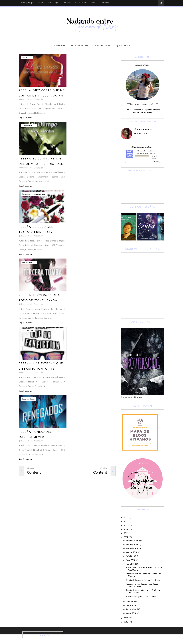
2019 (126, 533)
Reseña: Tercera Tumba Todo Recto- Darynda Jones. (39, 300)
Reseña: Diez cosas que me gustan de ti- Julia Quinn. (144, 569)
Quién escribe (124, 46)
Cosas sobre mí (102, 46)
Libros (41, 3)
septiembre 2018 (134, 548)
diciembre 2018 (133, 540)
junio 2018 (131, 560)
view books (156, 161)
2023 (126, 518)
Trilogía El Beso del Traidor (35, 194)
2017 (126, 618)
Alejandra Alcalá (144, 129)
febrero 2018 (132, 609)
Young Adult (29, 331)
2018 (126, 537)
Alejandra (140, 151)
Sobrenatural (30, 126)
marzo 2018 (131, 605)
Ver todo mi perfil (141, 133)
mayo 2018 (131, 564)
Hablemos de (59, 46)
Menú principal (27, 3)
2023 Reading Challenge (143, 147)
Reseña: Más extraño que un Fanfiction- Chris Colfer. (41, 369)
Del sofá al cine (80, 46)
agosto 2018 (132, 552)
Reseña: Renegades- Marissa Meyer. (142, 596)
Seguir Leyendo (26, 118)
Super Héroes (29, 399)
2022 (126, 521)
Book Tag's (53, 3)
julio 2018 (131, 556)
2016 (126, 622)
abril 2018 (131, 601)
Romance (28, 58)
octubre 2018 (132, 544)
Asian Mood (80, 3)
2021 (126, 525)
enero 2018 (131, 613)
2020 (126, 529)
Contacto (105, 3)
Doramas (67, 3)
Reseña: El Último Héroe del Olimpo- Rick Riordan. (144, 575)
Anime (93, 3)
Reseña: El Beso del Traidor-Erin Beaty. (143, 580)
